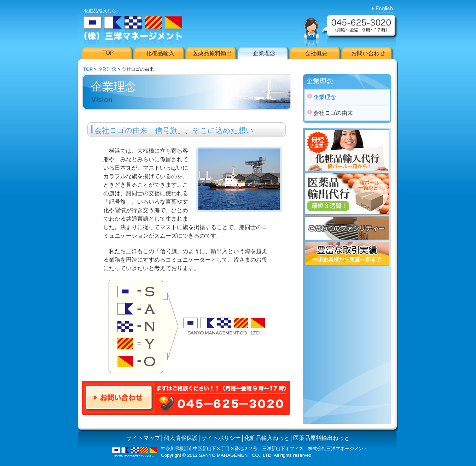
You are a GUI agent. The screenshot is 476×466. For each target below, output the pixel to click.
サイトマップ (143, 438)
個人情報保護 (181, 438)
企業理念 (107, 69)
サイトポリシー (221, 438)
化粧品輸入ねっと (267, 438)
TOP (88, 69)
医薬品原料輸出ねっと (321, 438)
